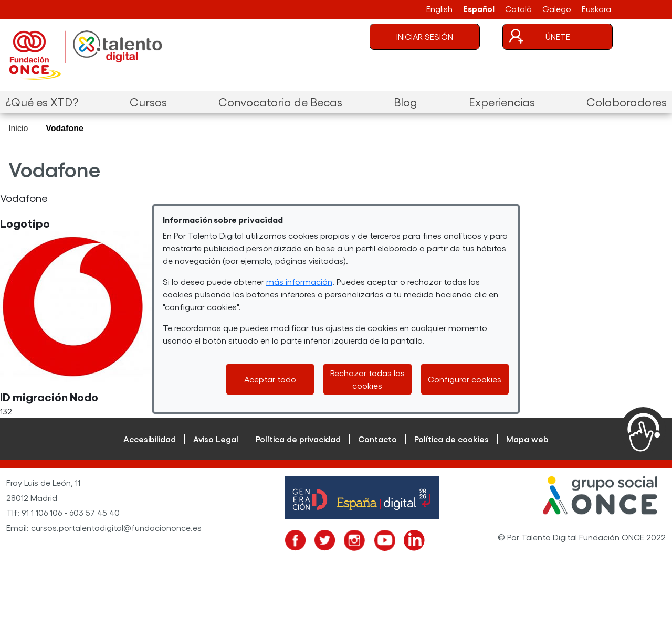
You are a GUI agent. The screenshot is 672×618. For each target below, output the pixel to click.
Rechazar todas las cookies (367, 379)
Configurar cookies (465, 379)
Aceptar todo (270, 379)
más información (299, 281)
